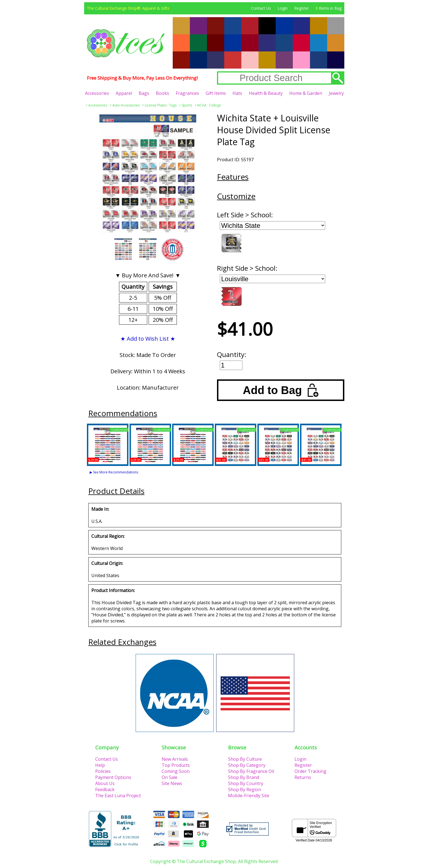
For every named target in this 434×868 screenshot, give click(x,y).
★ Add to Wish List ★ (148, 339)
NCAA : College (209, 105)
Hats (237, 93)
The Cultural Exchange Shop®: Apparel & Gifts (128, 8)
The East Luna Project (118, 796)
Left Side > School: (245, 215)
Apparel (124, 93)
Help (100, 765)
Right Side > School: (247, 268)
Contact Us (261, 8)
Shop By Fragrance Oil (251, 771)
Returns (303, 777)
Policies (103, 771)
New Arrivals (175, 759)
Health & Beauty (266, 93)
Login (283, 8)
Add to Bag (281, 390)
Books (162, 93)
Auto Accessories (126, 105)
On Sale (170, 777)
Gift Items (216, 93)
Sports (187, 105)
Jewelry (336, 93)
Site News (172, 783)
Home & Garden (306, 93)
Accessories (97, 93)
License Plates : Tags (161, 105)
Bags (144, 93)
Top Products (176, 765)
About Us (105, 783)
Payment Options (113, 777)
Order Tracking (310, 771)
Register (302, 8)
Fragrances (187, 93)
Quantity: (232, 354)
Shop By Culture (245, 759)
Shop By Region (245, 789)
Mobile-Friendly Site (249, 796)
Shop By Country (246, 783)
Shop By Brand (244, 777)
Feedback (105, 789)
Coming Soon (176, 771)
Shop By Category (247, 765)
